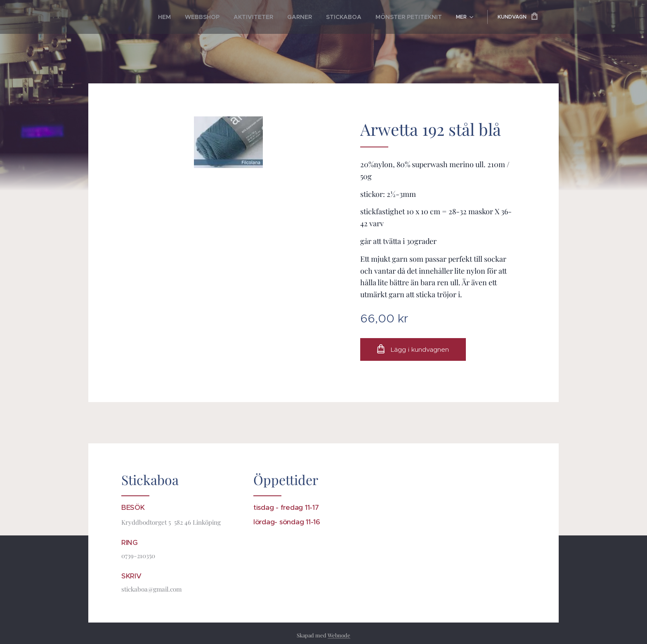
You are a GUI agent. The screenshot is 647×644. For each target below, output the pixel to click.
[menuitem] (146, 17)
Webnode (339, 635)
